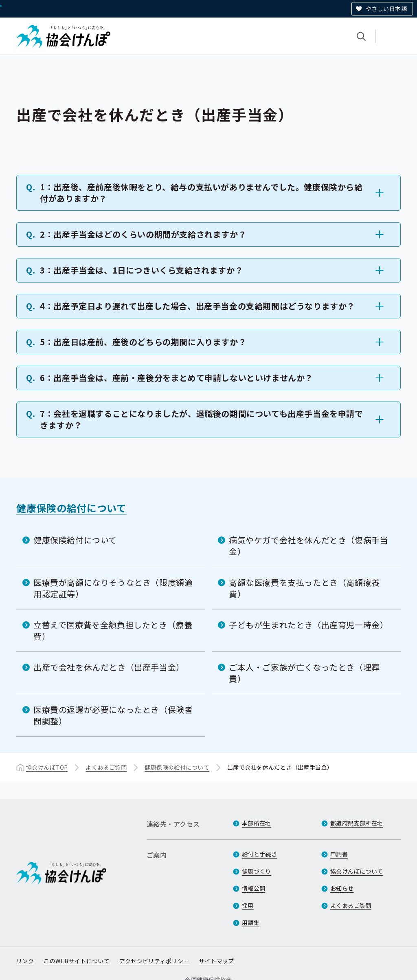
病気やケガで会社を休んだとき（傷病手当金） (308, 546)
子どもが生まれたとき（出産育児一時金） (308, 625)
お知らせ (342, 888)
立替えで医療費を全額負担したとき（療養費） (113, 630)
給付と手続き (260, 854)
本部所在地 (257, 823)
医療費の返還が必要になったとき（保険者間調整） (113, 715)
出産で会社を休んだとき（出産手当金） (109, 667)
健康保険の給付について (71, 508)
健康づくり (257, 871)
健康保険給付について (75, 540)
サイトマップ (216, 961)
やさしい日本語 (386, 9)
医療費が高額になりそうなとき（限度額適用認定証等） (113, 588)
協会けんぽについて (357, 871)
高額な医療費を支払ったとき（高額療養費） (304, 588)
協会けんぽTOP (47, 767)
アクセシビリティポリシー (154, 961)
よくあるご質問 (106, 767)
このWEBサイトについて (77, 961)
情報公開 (254, 888)
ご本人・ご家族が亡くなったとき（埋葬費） (304, 673)
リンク (25, 961)
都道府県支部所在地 (357, 823)
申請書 (339, 854)
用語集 (251, 923)
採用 (248, 905)
